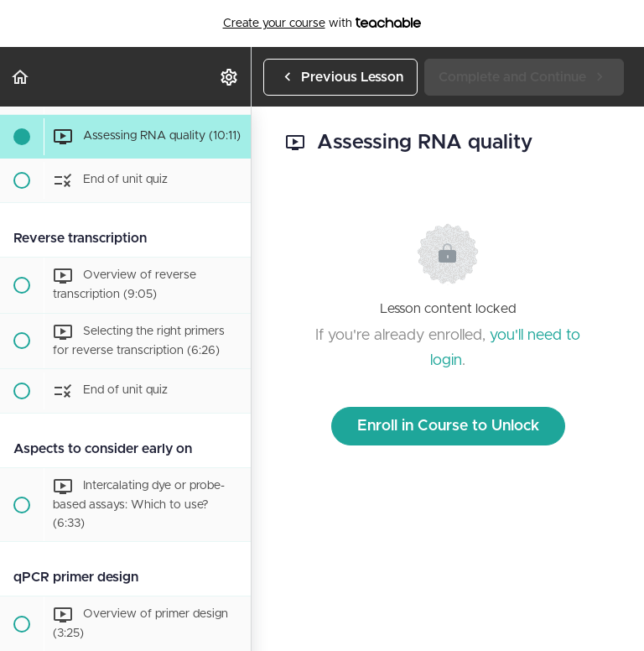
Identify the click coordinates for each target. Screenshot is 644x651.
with (322, 23)
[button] (21, 77)
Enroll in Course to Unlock (448, 426)
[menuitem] (230, 77)
